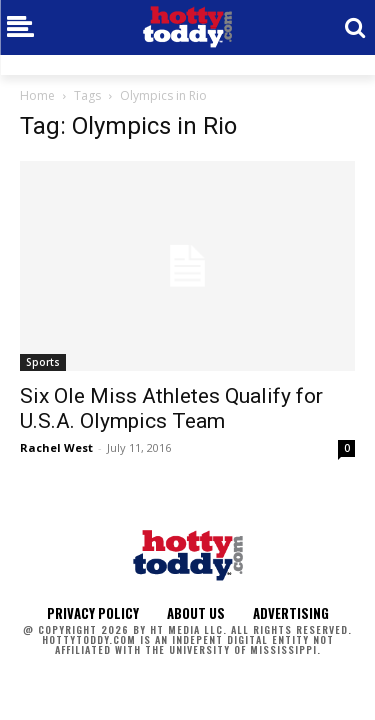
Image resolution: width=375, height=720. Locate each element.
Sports (43, 362)
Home (37, 95)
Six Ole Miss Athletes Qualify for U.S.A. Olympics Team (171, 408)
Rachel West (56, 447)
